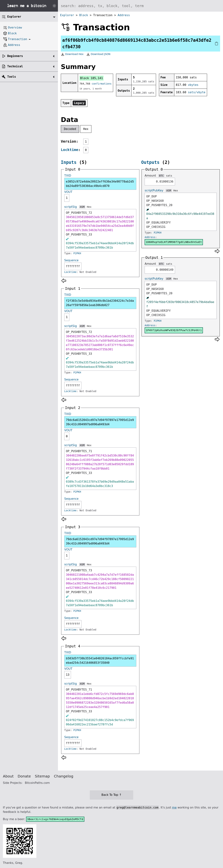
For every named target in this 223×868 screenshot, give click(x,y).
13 (68, 675)
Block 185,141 (91, 78)
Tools (12, 77)
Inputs (69, 162)
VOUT (68, 192)
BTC (161, 176)
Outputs (150, 162)
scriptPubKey (154, 190)
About (8, 776)
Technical (15, 66)
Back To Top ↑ (111, 795)
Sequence (71, 260)
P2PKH (77, 253)
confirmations (102, 84)
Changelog (64, 776)
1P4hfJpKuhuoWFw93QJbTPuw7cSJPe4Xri (174, 330)
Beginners (15, 56)
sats (169, 176)
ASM (82, 207)
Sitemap (42, 776)
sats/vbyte (197, 92)
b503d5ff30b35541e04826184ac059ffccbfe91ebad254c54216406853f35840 (100, 661)
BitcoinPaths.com (37, 783)
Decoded (70, 129)
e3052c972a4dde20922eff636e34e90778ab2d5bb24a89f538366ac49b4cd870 (100, 184)
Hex (86, 129)
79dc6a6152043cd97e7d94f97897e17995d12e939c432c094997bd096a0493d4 (100, 422)
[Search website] (140, 6)
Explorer (67, 15)
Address (124, 15)
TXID (68, 176)
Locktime (70, 150)
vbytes (193, 85)
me (174, 807)
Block (84, 15)
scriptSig (71, 207)
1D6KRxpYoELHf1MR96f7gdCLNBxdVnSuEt (174, 242)
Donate (24, 776)
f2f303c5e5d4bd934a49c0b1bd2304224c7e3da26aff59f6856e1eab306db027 (100, 303)
